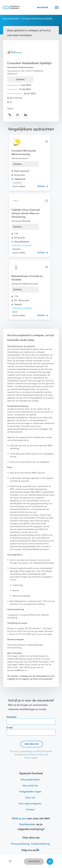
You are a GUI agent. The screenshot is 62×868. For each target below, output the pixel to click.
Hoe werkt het (30, 786)
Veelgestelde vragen (30, 792)
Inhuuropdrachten (11, 19)
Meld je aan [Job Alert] (19, 818)
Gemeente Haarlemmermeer (20, 67)
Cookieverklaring (40, 844)
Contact (30, 810)
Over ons (30, 798)
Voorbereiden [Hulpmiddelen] (27, 824)
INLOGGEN (43, 7)
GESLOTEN (34, 861)
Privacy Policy (29, 755)
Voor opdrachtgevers (30, 804)
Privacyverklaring (20, 844)
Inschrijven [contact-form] (32, 744)
